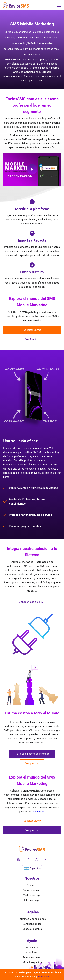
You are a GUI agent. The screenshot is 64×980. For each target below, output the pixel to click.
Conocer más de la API (32, 602)
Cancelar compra (32, 929)
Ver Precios (32, 339)
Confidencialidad (32, 924)
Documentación (32, 958)
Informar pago (32, 900)
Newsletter (32, 953)
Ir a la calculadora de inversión (32, 754)
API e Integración (32, 962)
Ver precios (32, 763)
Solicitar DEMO (32, 330)
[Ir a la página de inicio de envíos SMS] (16, 5)
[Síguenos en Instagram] (37, 859)
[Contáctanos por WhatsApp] (19, 859)
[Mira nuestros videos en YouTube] (45, 859)
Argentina (32, 869)
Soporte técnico (32, 890)
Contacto (32, 885)
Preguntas (32, 948)
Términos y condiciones (32, 919)
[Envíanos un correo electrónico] (28, 859)
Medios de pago (32, 895)
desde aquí (38, 811)
